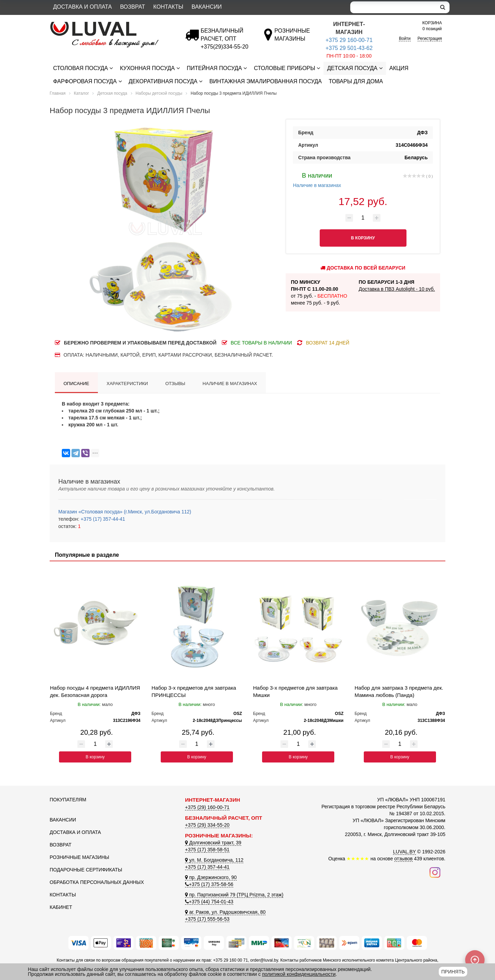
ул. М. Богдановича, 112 (214, 860)
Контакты (168, 7)
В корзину (95, 757)
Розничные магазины (79, 857)
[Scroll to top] (475, 960)
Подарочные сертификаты (86, 870)
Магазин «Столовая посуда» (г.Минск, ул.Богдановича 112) (125, 512)
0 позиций (432, 25)
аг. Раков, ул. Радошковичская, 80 (225, 912)
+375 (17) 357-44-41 (102, 519)
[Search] (393, 7)
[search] (443, 7)
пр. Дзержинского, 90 (211, 877)
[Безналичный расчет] (224, 47)
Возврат (133, 7)
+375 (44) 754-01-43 (209, 902)
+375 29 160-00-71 (349, 40)
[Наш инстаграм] (435, 872)
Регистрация (430, 39)
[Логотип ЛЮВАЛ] (112, 25)
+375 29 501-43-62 (349, 48)
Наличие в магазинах (317, 179)
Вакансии (207, 7)
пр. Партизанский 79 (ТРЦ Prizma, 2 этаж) (234, 895)
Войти (405, 39)
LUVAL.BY (404, 852)
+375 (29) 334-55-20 (207, 825)
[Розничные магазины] (292, 39)
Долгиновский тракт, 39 (213, 843)
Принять (453, 972)
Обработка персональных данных (97, 882)
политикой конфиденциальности (299, 974)
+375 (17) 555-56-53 (207, 919)
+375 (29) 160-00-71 (207, 807)
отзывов (404, 859)
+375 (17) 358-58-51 (207, 850)
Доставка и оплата (82, 7)
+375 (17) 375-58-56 (209, 884)
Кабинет (61, 907)
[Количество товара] (363, 218)
